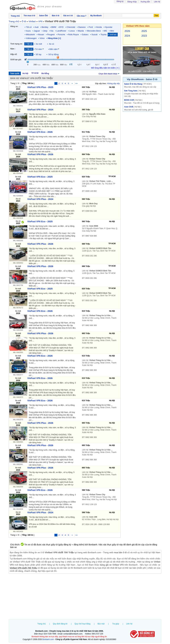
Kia (52, 31)
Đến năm (54, 49)
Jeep (45, 31)
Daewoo (82, 27)
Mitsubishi (30, 34)
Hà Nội (25, 73)
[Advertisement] (85, 597)
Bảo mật (101, 624)
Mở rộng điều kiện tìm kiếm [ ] (105, 68)
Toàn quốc (15, 73)
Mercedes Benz (94, 31)
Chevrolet (71, 27)
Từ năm (39, 49)
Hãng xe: (14, 26)
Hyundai (109, 27)
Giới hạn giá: (16, 60)
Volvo (42, 38)
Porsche (61, 34)
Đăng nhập (132, 2)
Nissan (41, 34)
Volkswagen (31, 38)
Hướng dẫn (145, 2)
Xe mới (39, 44)
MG (106, 31)
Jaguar (37, 31)
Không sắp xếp (113, 84)
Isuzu (28, 31)
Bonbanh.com (48, 639)
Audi (37, 27)
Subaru (85, 34)
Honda (99, 27)
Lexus (72, 31)
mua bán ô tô (120, 552)
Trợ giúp (116, 624)
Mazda (81, 31)
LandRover (61, 31)
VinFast (113, 34)
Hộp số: (14, 54)
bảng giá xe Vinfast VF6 (112, 565)
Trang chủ (41, 624)
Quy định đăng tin (60, 624)
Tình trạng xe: (17, 44)
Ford (91, 27)
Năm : (13, 49)
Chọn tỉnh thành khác (109, 73)
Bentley (45, 27)
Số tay (39, 54)
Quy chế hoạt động (83, 624)
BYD (61, 27)
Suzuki (94, 34)
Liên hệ (157, 2)
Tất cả (29, 27)
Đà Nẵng (45, 73)
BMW (54, 27)
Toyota (104, 34)
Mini (112, 31)
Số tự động (53, 54)
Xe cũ (51, 44)
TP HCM (35, 73)
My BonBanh (96, 16)
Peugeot (51, 34)
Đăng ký (120, 1)
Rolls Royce (74, 34)
